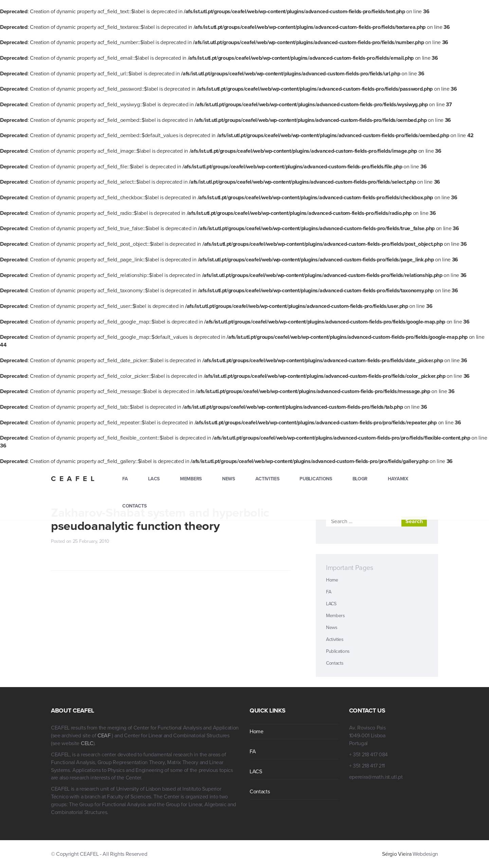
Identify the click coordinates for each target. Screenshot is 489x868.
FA (125, 479)
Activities (267, 479)
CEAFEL (74, 479)
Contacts (134, 506)
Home (332, 580)
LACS (154, 479)
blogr (360, 479)
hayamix (398, 479)
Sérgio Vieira (397, 854)
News (229, 479)
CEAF (105, 736)
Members (191, 479)
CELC (87, 743)
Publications (316, 479)
